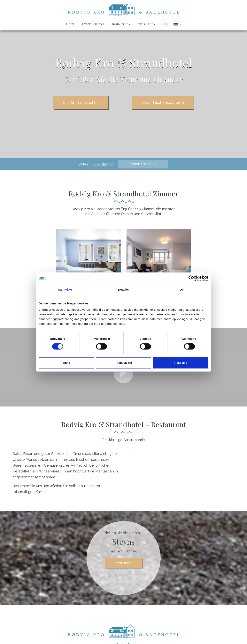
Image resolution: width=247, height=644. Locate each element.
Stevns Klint (145, 24)
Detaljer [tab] (124, 290)
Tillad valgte (123, 363)
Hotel (71, 24)
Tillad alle (181, 363)
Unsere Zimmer (94, 24)
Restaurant (121, 24)
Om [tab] (182, 290)
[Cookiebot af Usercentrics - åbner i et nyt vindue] (191, 278)
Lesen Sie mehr (143, 164)
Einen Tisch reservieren (163, 102)
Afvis (67, 363)
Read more (124, 563)
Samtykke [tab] (65, 290)
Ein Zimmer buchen (81, 102)
